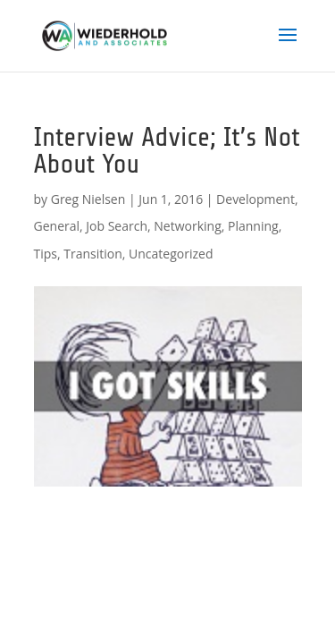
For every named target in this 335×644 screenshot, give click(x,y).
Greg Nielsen (88, 199)
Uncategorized (171, 254)
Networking (187, 226)
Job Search (117, 226)
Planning (253, 226)
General (57, 226)
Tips (46, 254)
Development (255, 199)
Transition (93, 254)
